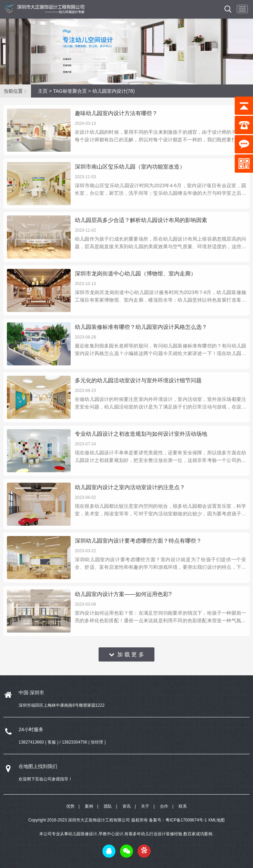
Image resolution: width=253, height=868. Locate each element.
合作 (164, 806)
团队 (108, 806)
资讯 (126, 806)
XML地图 (216, 820)
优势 (70, 806)
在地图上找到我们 (38, 766)
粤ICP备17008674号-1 (186, 820)
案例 (89, 806)
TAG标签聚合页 (70, 91)
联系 (183, 806)
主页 (43, 91)
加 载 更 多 (126, 654)
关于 (145, 806)
